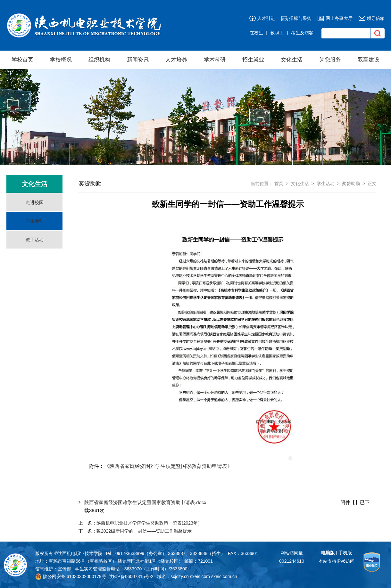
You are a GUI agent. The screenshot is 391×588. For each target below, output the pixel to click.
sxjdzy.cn (180, 576)
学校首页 (22, 60)
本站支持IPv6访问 (337, 561)
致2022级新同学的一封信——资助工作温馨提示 (144, 531)
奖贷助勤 (351, 184)
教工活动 (35, 240)
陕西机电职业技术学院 (80, 553)
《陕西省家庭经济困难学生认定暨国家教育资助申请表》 (168, 466)
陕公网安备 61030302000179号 (71, 576)
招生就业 (253, 60)
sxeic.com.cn (224, 576)
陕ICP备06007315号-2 (131, 576)
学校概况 (61, 60)
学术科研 (215, 60)
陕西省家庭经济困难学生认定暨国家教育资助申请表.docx (145, 502)
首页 (279, 184)
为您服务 (330, 60)
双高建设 (369, 60)
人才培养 (176, 60)
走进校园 (35, 202)
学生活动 (35, 221)
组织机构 (99, 60)
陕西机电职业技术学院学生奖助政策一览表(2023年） (149, 523)
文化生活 (292, 60)
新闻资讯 (138, 60)
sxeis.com (200, 576)
